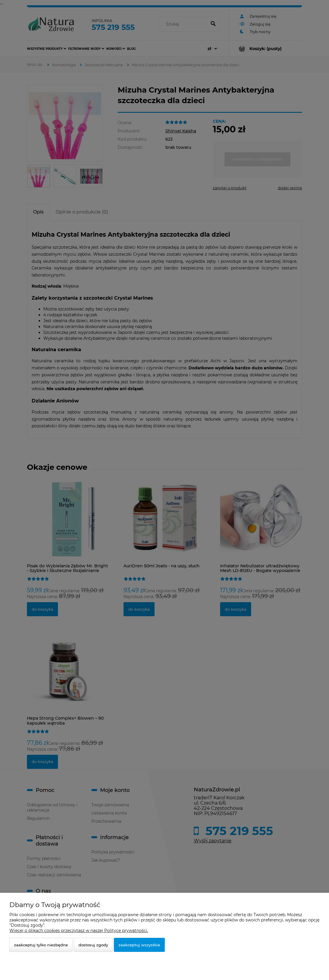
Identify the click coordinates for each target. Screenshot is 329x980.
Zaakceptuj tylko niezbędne (41, 945)
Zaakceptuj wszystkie (139, 945)
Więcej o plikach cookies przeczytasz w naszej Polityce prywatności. (79, 931)
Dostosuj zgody (93, 945)
